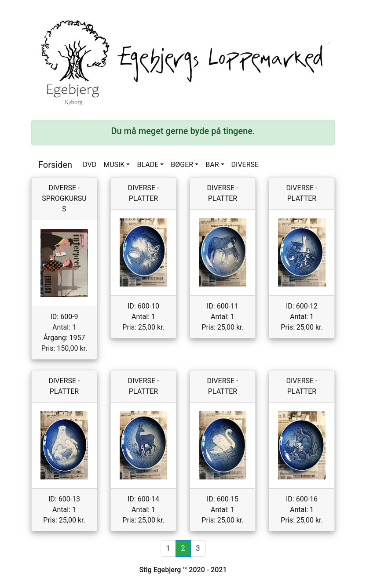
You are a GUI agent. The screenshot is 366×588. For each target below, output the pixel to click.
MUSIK (114, 165)
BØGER (182, 165)
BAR (212, 165)
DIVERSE (245, 165)
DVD (90, 165)
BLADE (148, 165)
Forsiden (55, 165)
